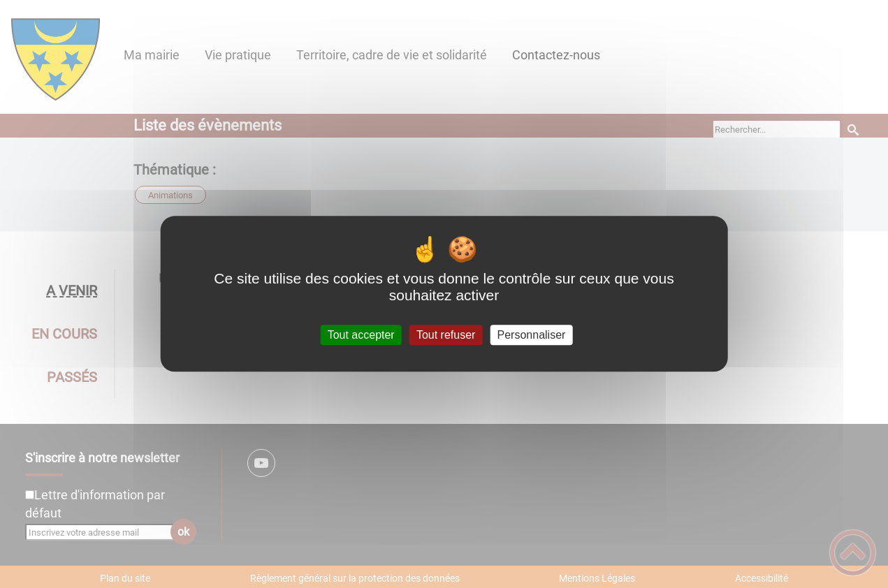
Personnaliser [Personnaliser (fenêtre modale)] (532, 335)
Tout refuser (446, 335)
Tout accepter (361, 335)
